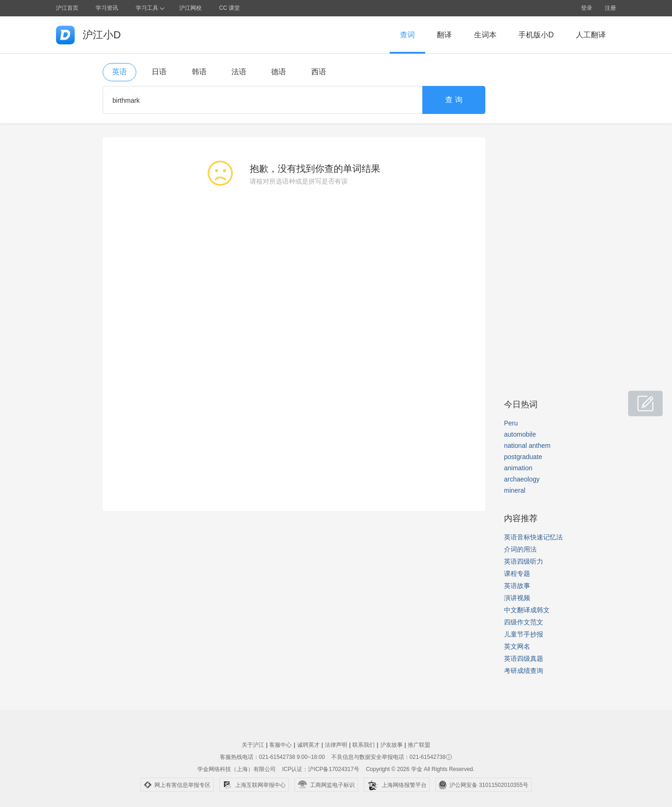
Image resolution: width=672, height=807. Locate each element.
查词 (407, 35)
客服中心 (280, 745)
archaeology (522, 479)
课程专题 (517, 573)
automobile (520, 434)
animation (518, 468)
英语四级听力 (524, 561)
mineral (515, 490)
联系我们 (364, 745)
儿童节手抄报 (524, 634)
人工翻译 (591, 35)
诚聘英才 (308, 745)
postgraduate (523, 457)
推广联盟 (419, 745)
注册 (610, 8)
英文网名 (517, 646)
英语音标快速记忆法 (533, 537)
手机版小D (536, 35)
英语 (119, 72)
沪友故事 (392, 745)
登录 (587, 8)
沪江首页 (67, 8)
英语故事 (517, 586)
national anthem (527, 446)
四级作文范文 (524, 622)
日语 (159, 72)
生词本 (485, 35)
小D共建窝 (637, 399)
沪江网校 (190, 8)
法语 (239, 72)
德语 (279, 72)
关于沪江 (253, 745)
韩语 (199, 72)
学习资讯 (107, 8)
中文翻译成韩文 (527, 610)
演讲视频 (517, 598)
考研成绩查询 (524, 671)
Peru (511, 423)
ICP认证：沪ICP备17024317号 (320, 769)
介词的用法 (520, 549)
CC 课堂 (229, 8)
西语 (319, 72)
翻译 (444, 35)
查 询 (454, 100)
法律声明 (336, 745)
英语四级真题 (524, 658)
